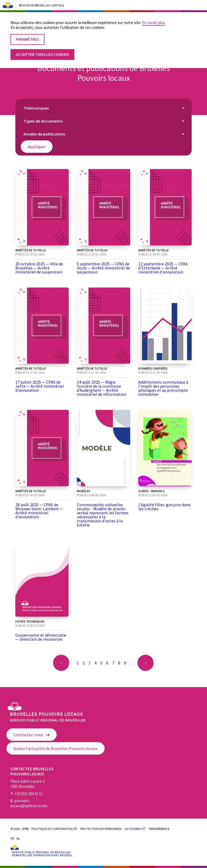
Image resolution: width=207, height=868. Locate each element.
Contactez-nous (32, 735)
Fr (12, 838)
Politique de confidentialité (54, 829)
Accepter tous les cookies (42, 51)
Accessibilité (135, 829)
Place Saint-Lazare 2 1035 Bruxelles (27, 784)
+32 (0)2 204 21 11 (27, 794)
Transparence (159, 829)
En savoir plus (153, 19)
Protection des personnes (101, 829)
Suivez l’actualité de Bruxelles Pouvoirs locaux (56, 748)
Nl (18, 838)
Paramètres (27, 36)
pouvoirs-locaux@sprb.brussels (29, 803)
